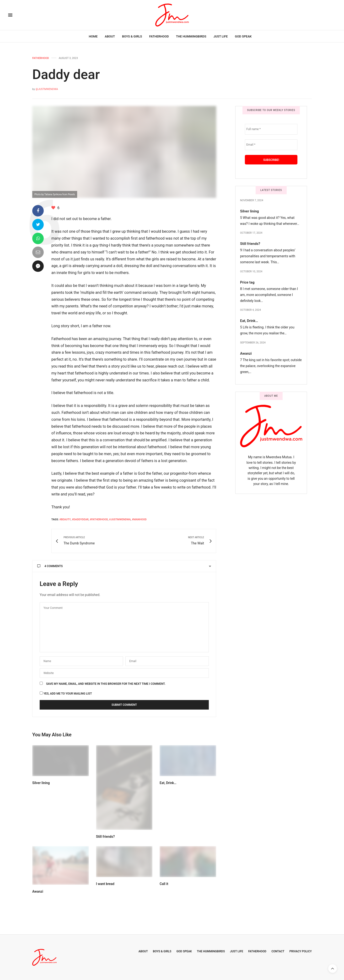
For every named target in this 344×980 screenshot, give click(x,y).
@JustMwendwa (47, 89)
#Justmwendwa (120, 519)
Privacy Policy (301, 951)
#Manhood (139, 519)
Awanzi (38, 891)
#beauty (65, 519)
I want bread (105, 884)
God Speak (243, 36)
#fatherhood (99, 519)
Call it (164, 884)
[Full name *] (271, 129)
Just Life (220, 36)
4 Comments (50, 566)
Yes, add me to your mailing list (66, 693)
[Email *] (271, 145)
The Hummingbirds (191, 36)
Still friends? (105, 837)
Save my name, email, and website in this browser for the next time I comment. (106, 684)
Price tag (247, 282)
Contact (278, 951)
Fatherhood (159, 36)
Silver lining (41, 783)
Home (93, 36)
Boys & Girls (132, 36)
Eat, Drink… (168, 783)
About (110, 36)
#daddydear (80, 519)
